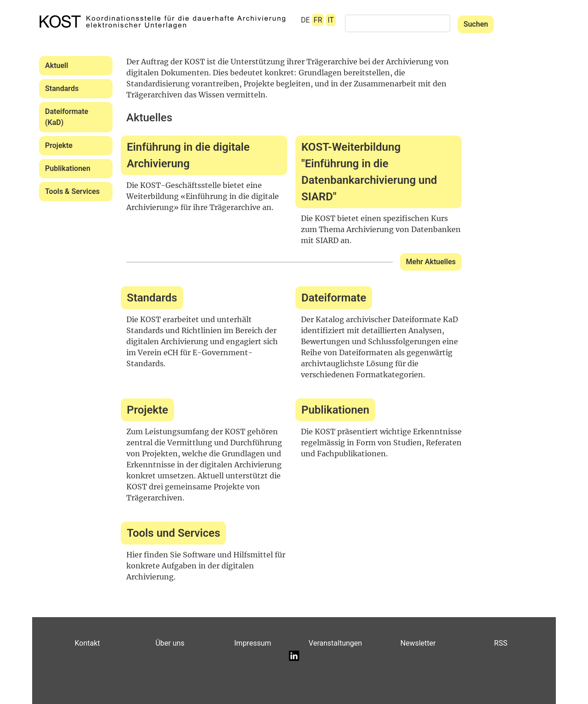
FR (318, 20)
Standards (62, 88)
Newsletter (418, 643)
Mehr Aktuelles (431, 262)
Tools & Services (72, 191)
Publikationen (68, 168)
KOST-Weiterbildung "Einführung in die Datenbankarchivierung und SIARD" (369, 172)
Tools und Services (173, 533)
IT (331, 20)
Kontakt (87, 643)
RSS (501, 643)
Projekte (59, 145)
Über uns (170, 643)
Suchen (476, 24)
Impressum (253, 643)
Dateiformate (334, 298)
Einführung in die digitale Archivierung (188, 155)
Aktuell (57, 65)
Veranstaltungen (335, 643)
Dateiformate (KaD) (67, 117)
